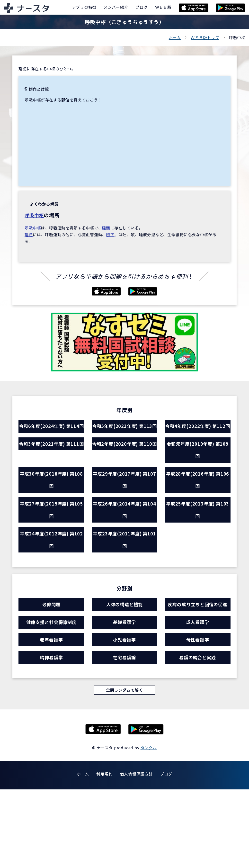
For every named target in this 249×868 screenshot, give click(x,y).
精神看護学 (51, 733)
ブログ (166, 852)
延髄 (106, 228)
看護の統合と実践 (197, 733)
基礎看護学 (124, 690)
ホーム (175, 37)
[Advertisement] (124, 140)
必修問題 (51, 653)
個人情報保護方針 (136, 852)
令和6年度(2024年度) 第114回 (51, 436)
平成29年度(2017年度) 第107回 (125, 510)
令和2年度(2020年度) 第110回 (124, 473)
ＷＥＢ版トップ (205, 37)
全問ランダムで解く (124, 768)
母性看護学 (198, 712)
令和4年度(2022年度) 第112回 (198, 436)
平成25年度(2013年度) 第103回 (198, 547)
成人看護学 (198, 690)
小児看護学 (124, 712)
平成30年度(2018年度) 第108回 (51, 510)
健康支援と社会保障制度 (52, 690)
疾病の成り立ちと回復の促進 (198, 661)
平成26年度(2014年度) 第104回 (125, 547)
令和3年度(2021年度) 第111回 (51, 473)
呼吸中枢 (35, 215)
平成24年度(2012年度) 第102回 (51, 583)
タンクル (149, 826)
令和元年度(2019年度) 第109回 (198, 473)
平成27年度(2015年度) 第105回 (51, 547)
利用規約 (104, 852)
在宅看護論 (124, 733)
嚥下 (110, 235)
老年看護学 (51, 712)
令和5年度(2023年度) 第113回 (124, 436)
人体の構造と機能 (124, 653)
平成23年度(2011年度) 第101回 (125, 583)
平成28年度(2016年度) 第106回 (198, 510)
